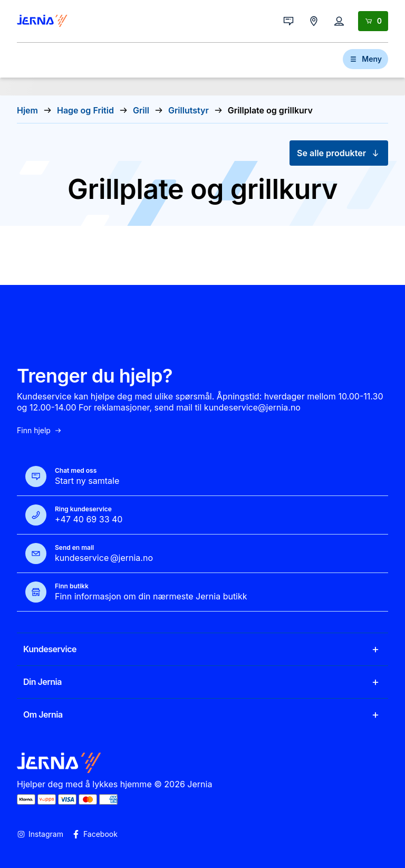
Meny (365, 59)
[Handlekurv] (373, 21)
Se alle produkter (339, 153)
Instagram (40, 834)
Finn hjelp (40, 431)
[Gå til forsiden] (42, 21)
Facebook (95, 834)
